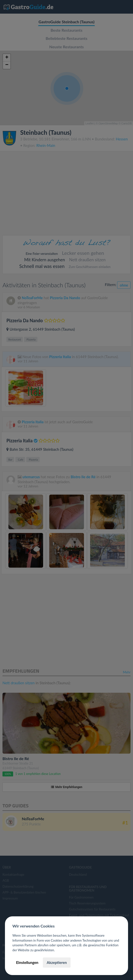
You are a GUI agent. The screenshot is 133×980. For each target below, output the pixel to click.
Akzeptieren (57, 962)
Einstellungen (27, 962)
